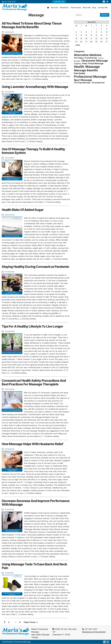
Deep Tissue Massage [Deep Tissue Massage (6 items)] (93, 64)
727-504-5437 (9, 2)
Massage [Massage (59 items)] (93, 67)
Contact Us (59, 2)
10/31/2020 (10, 158)
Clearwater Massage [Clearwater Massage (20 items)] (95, 61)
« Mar (77, 46)
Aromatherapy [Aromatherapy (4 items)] (91, 59)
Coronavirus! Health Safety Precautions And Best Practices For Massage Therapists (34, 383)
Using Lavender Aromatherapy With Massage (35, 87)
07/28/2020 (10, 272)
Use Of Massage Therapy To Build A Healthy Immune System (33, 152)
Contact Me (103, 8)
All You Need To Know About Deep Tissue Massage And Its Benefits (32, 26)
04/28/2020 (10, 332)
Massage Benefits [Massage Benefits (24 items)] (86, 71)
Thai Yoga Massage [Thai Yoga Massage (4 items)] (82, 83)
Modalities (64, 8)
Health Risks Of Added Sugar (23, 210)
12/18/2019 (10, 573)
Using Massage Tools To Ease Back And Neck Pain (34, 566)
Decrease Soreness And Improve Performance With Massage (36, 503)
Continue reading (41, 80)
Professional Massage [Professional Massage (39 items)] (90, 77)
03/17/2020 (10, 390)
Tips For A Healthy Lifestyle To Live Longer (32, 327)
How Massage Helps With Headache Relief (32, 444)
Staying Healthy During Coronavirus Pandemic (35, 267)
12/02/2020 (10, 92)
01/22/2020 (10, 510)
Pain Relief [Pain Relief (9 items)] (80, 74)
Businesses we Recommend (94, 632)
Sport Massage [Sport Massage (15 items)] (83, 81)
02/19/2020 (10, 449)
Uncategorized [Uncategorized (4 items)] (98, 83)
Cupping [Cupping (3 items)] (77, 64)
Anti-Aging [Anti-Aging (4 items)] (79, 59)
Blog (94, 8)
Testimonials (76, 8)
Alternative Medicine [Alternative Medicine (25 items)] (88, 56)
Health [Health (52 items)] (79, 67)
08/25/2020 (10, 215)
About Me (87, 8)
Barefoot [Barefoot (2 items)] (77, 62)
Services (54, 8)
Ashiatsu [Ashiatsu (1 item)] (101, 59)
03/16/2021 (10, 33)
